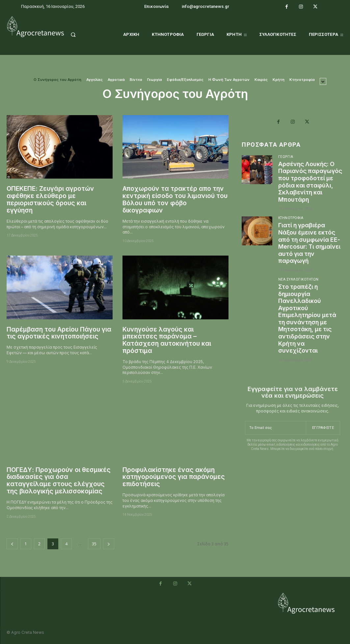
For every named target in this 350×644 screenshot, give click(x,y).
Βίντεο (136, 80)
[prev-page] (12, 544)
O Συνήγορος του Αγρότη (57, 80)
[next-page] (109, 544)
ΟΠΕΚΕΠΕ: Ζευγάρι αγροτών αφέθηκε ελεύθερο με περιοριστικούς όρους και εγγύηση (50, 199)
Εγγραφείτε (323, 435)
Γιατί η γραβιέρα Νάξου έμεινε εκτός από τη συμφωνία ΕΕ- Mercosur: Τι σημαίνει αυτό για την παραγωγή (310, 250)
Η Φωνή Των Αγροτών (229, 80)
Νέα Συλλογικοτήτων (298, 287)
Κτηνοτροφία (302, 80)
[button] (80, 35)
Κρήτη (279, 80)
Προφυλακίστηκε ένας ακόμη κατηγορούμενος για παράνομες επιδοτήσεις (174, 477)
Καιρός (261, 80)
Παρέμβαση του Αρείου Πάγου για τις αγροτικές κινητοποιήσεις (59, 333)
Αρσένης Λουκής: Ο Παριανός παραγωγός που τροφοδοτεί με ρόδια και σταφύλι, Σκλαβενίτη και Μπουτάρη (309, 185)
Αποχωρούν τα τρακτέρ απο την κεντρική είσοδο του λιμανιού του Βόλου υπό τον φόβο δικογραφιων (175, 199)
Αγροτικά (116, 80)
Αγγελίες (94, 80)
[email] (275, 435)
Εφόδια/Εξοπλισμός (185, 80)
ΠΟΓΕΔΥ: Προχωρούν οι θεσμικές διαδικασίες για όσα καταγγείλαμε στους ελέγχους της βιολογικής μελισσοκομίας (59, 481)
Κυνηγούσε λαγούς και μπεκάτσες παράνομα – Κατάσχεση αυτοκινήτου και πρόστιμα (167, 340)
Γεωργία (155, 80)
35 (94, 544)
